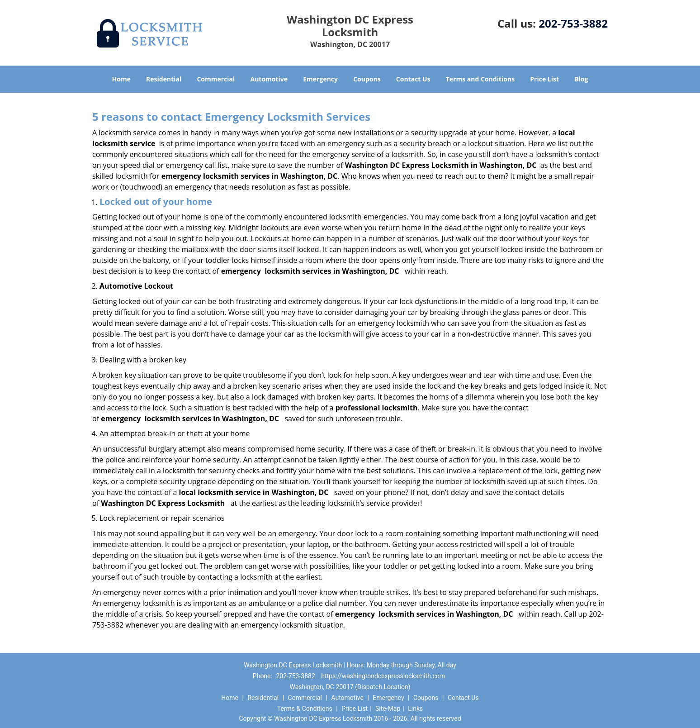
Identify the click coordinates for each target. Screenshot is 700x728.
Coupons (367, 79)
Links (415, 709)
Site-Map (388, 709)
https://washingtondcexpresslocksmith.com (383, 676)
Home (121, 79)
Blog (581, 79)
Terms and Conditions (480, 79)
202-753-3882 (573, 23)
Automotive (269, 79)
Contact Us (413, 79)
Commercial (216, 79)
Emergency (320, 79)
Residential (164, 79)
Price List (544, 79)
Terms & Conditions (305, 709)
